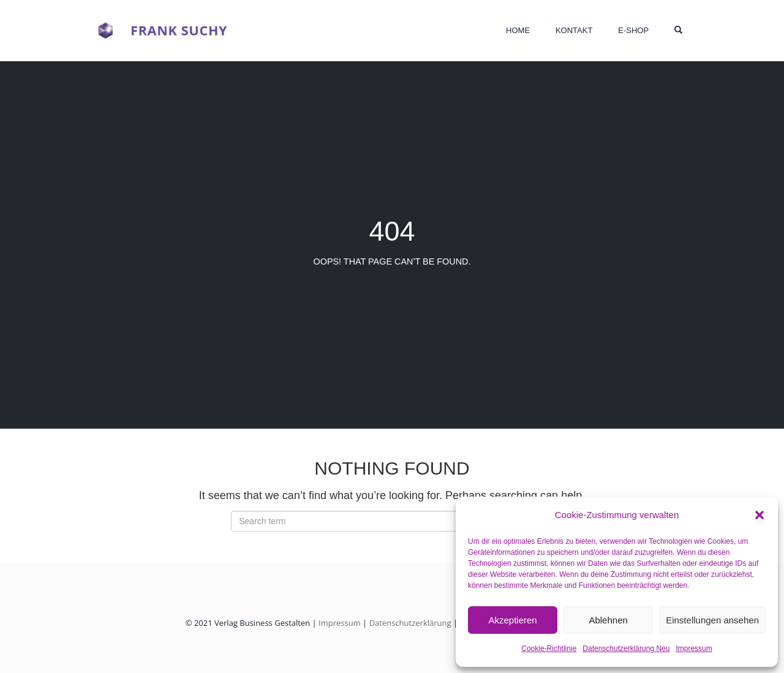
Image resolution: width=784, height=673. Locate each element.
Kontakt (574, 30)
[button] (759, 515)
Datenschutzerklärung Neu (626, 649)
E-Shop (633, 30)
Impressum (694, 649)
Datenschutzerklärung (410, 623)
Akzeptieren (512, 620)
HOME (518, 30)
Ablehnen (608, 620)
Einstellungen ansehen (712, 620)
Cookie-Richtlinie (549, 649)
